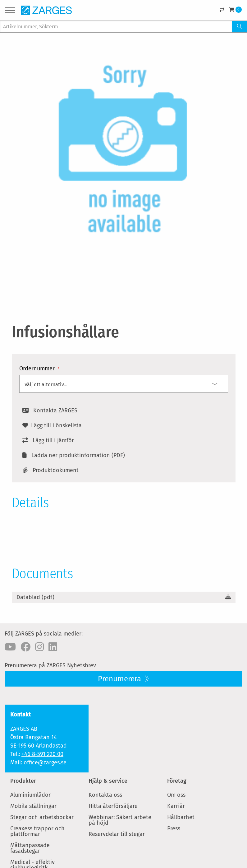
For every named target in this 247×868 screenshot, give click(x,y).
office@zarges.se (45, 762)
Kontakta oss (105, 795)
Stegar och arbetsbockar (42, 817)
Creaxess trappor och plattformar (37, 831)
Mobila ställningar (33, 806)
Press (174, 828)
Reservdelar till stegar (117, 834)
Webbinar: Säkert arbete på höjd (120, 820)
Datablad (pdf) (35, 597)
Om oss (176, 795)
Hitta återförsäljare (113, 806)
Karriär (176, 806)
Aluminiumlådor (30, 795)
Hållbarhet (181, 817)
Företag (177, 781)
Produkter (23, 781)
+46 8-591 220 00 (42, 754)
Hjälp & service (108, 781)
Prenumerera (120, 679)
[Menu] (10, 11)
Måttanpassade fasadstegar (30, 848)
